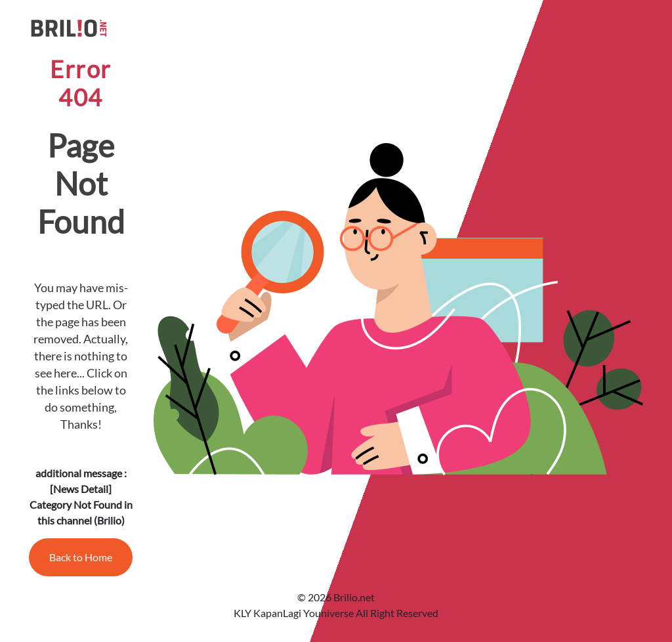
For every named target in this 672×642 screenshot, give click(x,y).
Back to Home (81, 557)
